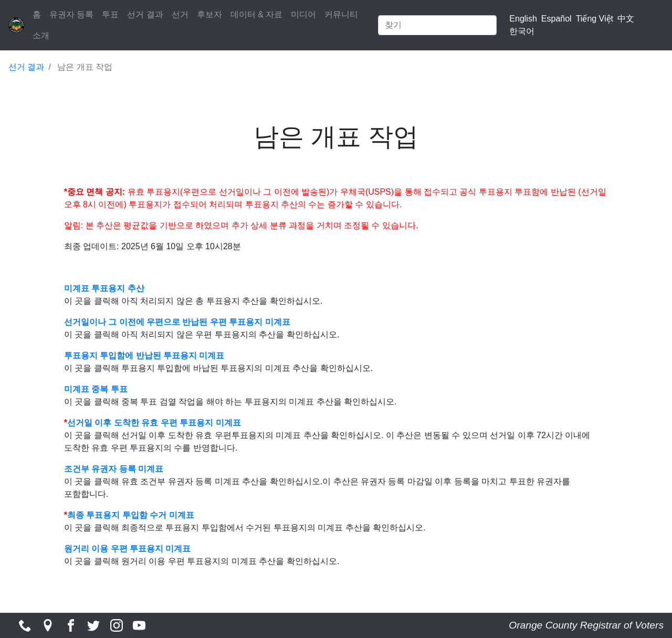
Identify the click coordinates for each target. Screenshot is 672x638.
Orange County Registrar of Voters (586, 625)
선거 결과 (145, 14)
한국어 (522, 31)
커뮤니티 (341, 14)
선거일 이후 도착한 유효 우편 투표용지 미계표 (154, 423)
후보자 (209, 14)
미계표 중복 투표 (97, 389)
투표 (110, 14)
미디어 (303, 14)
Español (556, 19)
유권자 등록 (71, 14)
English (523, 19)
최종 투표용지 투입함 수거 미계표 (131, 515)
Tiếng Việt (595, 19)
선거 (180, 14)
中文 (626, 19)
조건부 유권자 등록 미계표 (114, 469)
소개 (41, 35)
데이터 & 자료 (257, 14)
